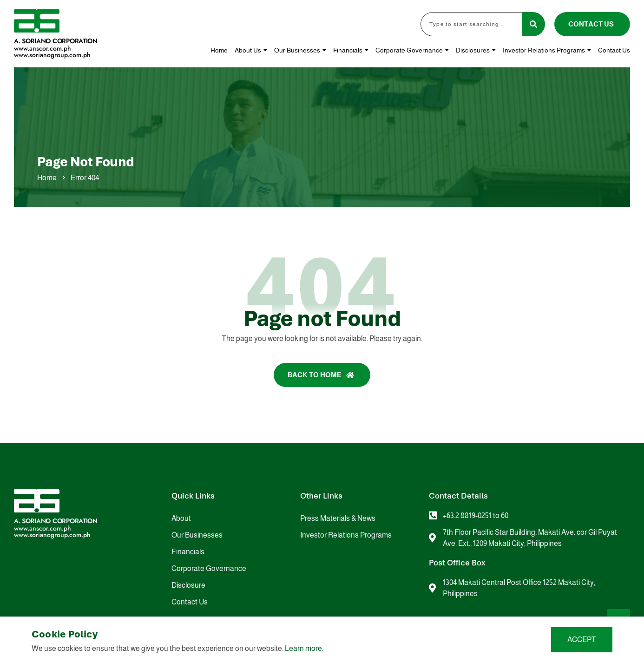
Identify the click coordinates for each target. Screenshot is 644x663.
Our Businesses (300, 50)
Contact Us (614, 50)
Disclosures (476, 50)
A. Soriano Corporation (56, 41)
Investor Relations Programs (547, 50)
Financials (351, 50)
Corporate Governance (412, 50)
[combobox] (471, 24)
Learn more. (304, 648)
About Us (251, 50)
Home (219, 50)
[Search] (533, 24)
